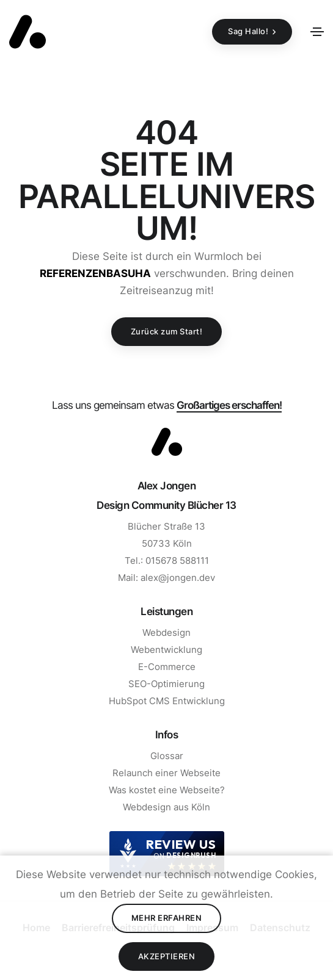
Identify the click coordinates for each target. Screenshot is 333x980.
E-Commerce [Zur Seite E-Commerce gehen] (167, 667)
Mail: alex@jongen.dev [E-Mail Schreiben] (166, 578)
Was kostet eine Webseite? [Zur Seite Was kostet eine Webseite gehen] (167, 790)
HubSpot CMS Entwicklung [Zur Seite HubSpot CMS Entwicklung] (167, 701)
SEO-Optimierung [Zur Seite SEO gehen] (166, 684)
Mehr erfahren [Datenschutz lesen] (167, 918)
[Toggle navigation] (317, 32)
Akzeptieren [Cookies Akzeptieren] (167, 956)
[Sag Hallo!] (252, 32)
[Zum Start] (167, 442)
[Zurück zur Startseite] (27, 32)
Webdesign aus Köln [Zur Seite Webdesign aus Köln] (166, 807)
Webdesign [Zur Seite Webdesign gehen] (166, 632)
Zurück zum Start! (167, 331)
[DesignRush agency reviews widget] (167, 854)
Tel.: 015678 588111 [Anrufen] (167, 560)
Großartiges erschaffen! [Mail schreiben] (229, 405)
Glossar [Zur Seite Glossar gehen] (167, 756)
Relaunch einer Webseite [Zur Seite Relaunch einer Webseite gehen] (166, 773)
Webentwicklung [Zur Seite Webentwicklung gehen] (166, 650)
